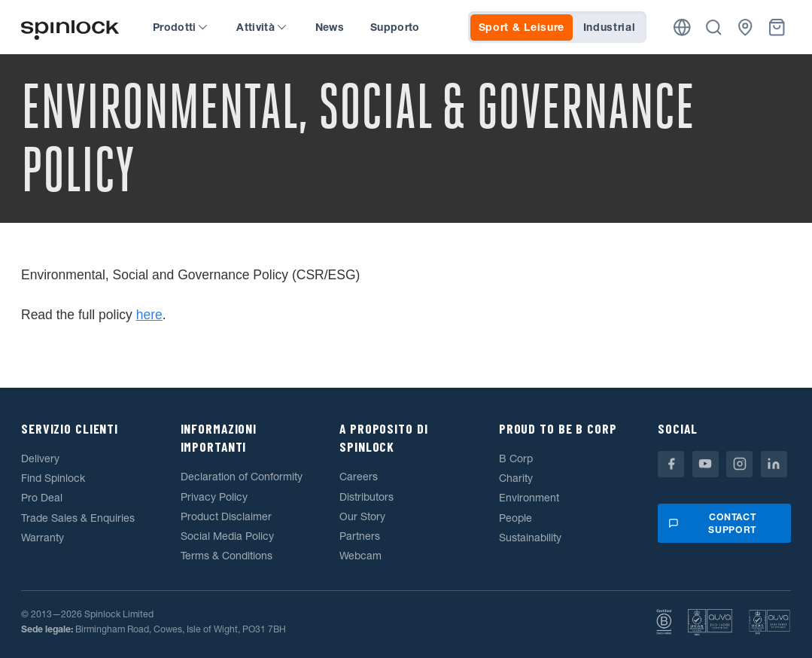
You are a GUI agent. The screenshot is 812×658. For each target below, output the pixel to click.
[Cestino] (777, 27)
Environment (529, 498)
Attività (261, 27)
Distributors (366, 497)
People (515, 518)
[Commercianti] (745, 27)
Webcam (360, 556)
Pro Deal (42, 498)
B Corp (516, 458)
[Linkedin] (774, 464)
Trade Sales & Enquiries (78, 518)
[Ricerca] (714, 27)
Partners (360, 536)
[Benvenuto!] (70, 27)
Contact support (712, 524)
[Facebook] (671, 464)
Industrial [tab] (610, 27)
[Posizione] (682, 27)
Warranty (43, 538)
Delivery (40, 458)
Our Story (362, 516)
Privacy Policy (214, 497)
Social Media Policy (227, 536)
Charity (516, 478)
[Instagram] (739, 464)
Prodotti (180, 27)
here (149, 315)
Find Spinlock (53, 478)
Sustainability (530, 538)
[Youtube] (706, 464)
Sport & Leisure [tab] (522, 27)
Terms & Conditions (227, 556)
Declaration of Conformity (242, 477)
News (330, 27)
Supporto (395, 27)
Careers (359, 477)
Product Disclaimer (226, 516)
